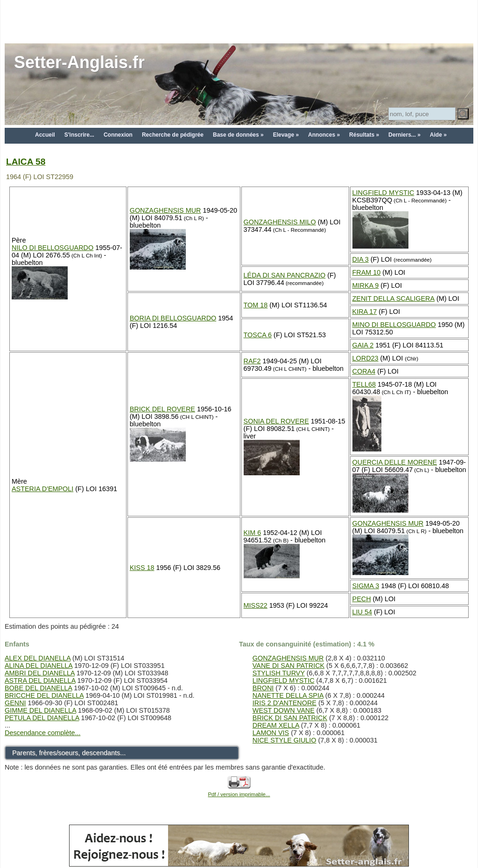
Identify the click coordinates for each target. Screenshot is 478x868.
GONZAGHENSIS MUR (165, 210)
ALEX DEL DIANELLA (38, 658)
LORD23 (366, 358)
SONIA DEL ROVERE (276, 421)
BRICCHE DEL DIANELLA (44, 695)
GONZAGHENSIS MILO (280, 222)
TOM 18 (256, 305)
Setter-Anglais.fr (79, 62)
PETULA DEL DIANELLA (42, 718)
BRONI (263, 688)
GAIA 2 (363, 345)
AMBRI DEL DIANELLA (40, 673)
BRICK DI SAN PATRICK (290, 718)
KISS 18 (142, 568)
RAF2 (252, 361)
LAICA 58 (26, 162)
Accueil (45, 135)
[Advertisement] (239, 21)
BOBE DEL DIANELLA (38, 688)
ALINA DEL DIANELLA (39, 666)
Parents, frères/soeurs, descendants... (69, 753)
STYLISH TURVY (279, 673)
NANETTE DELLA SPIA (288, 695)
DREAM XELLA (276, 725)
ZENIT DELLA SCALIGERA (394, 299)
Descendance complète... (42, 733)
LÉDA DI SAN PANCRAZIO (285, 275)
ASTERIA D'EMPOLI (42, 489)
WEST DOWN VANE (284, 710)
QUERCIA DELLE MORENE (395, 462)
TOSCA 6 (258, 335)
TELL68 (364, 384)
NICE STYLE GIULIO (285, 740)
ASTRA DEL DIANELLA (40, 681)
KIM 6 (253, 533)
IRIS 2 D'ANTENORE (285, 703)
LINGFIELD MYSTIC (383, 193)
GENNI (15, 703)
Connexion (118, 135)
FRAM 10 (367, 272)
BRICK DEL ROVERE (162, 409)
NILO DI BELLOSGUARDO (53, 248)
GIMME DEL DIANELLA (40, 710)
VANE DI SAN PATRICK (288, 666)
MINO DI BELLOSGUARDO (394, 325)
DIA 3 (361, 259)
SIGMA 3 (366, 586)
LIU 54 (362, 612)
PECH (362, 599)
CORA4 (364, 371)
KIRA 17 (365, 312)
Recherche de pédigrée (173, 135)
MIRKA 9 (366, 285)
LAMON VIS (271, 733)
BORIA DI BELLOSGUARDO (173, 318)
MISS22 (256, 605)
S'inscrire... (79, 135)
